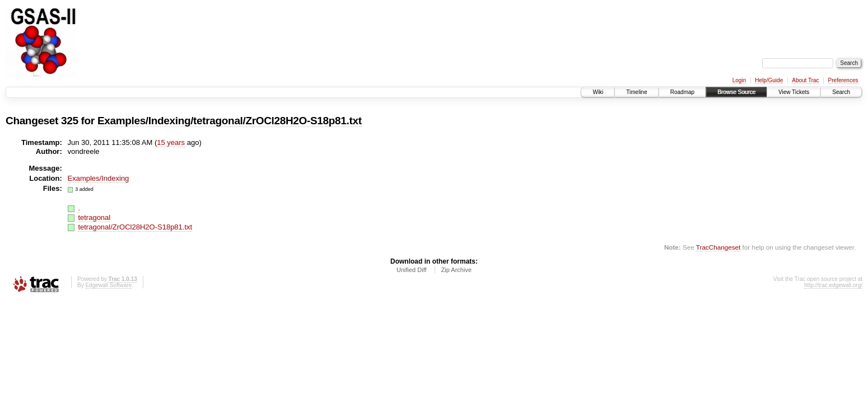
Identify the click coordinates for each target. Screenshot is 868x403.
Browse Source (736, 92)
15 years (171, 142)
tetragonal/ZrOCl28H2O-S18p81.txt (135, 227)
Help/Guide (769, 80)
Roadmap (682, 92)
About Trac (805, 80)
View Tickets (794, 92)
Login (739, 80)
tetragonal (94, 217)
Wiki (598, 92)
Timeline (636, 92)
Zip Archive (456, 270)
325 (70, 121)
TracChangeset (718, 247)
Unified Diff (412, 270)
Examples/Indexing (99, 178)
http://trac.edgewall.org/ (833, 285)
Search (841, 92)
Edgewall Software (108, 285)
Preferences (843, 80)
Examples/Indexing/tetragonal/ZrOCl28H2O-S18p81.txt (230, 121)
